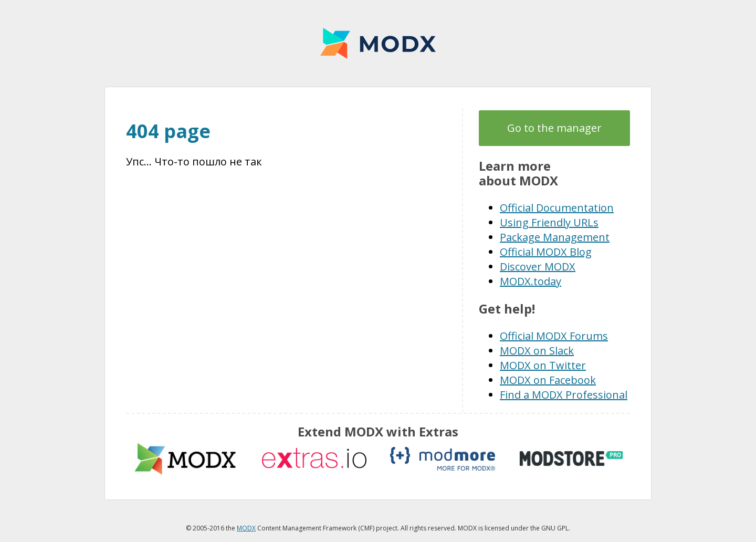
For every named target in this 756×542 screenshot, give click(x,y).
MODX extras (185, 459)
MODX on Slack (537, 351)
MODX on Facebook (548, 380)
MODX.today (531, 281)
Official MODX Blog (546, 252)
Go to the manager (554, 128)
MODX (378, 43)
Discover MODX (538, 267)
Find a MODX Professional (564, 395)
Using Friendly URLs (549, 222)
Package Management (555, 237)
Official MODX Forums (554, 336)
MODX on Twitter (543, 365)
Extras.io (314, 459)
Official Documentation (557, 208)
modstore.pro (571, 459)
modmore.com (443, 459)
